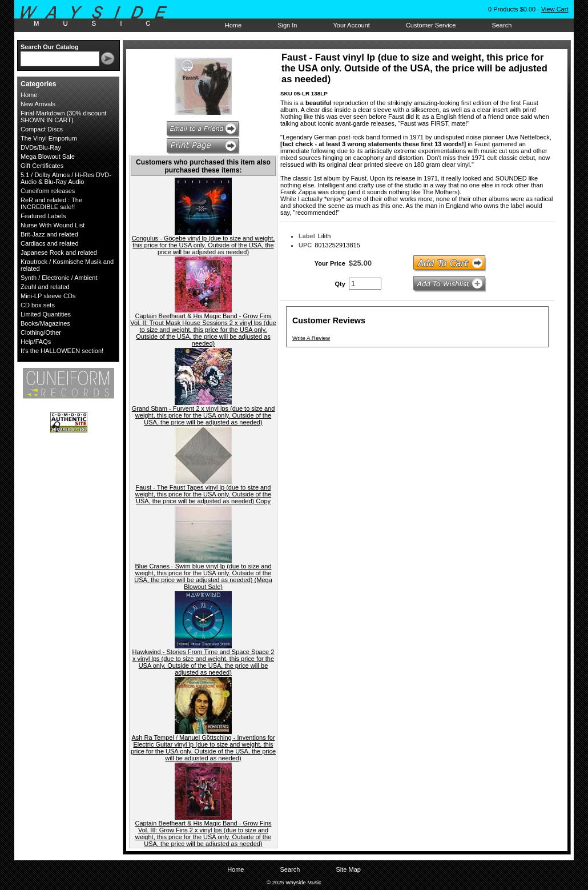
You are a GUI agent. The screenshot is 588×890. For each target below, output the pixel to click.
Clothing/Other (41, 332)
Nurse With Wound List (53, 225)
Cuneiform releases (48, 191)
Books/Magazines (45, 323)
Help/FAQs (36, 342)
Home (233, 25)
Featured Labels (43, 216)
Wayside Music (99, 17)
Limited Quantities (46, 314)
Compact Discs (42, 129)
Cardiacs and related (50, 243)
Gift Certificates (42, 166)
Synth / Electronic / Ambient (59, 278)
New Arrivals (38, 104)
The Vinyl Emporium (49, 138)
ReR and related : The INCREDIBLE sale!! (51, 203)
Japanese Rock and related (59, 252)
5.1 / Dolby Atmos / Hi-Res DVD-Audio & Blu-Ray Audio (66, 178)
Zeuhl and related (45, 287)
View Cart (555, 9)
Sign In (287, 25)
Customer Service (431, 25)
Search (502, 25)
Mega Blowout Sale (48, 157)
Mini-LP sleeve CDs (48, 296)
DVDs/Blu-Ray (41, 147)
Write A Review (311, 338)
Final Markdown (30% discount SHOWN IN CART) (63, 117)
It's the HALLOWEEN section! (62, 351)
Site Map (348, 869)
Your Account (351, 25)
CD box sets (38, 305)
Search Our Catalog (50, 47)
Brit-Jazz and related (49, 234)
